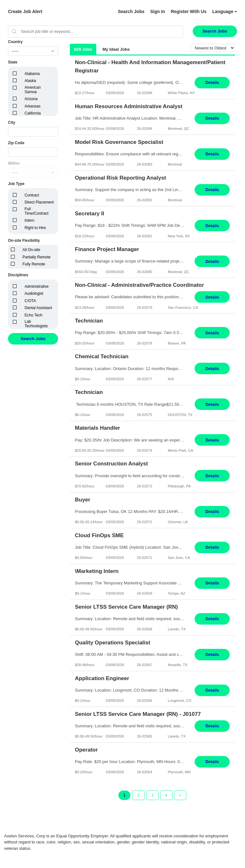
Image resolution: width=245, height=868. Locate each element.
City (12, 122)
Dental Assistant (38, 308)
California (33, 113)
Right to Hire (35, 228)
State (13, 62)
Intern (30, 220)
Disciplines (18, 275)
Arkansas (33, 106)
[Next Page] (180, 795)
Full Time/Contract (37, 211)
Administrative (37, 286)
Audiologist (34, 293)
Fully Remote (34, 264)
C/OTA (30, 301)
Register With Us (189, 11)
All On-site (31, 250)
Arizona (31, 99)
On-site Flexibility (24, 241)
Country (15, 42)
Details (212, 82)
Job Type (16, 184)
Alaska (30, 81)
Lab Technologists (36, 324)
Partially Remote (37, 257)
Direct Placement (39, 202)
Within (14, 163)
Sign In (158, 11)
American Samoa (33, 90)
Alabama (32, 74)
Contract (32, 195)
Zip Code (16, 143)
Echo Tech (33, 315)
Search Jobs (131, 11)
